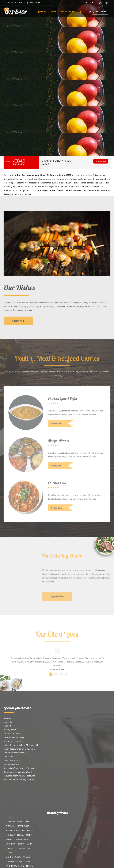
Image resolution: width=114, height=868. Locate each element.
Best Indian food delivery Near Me (19, 780)
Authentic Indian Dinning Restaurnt (19, 776)
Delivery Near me (11, 764)
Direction (8, 718)
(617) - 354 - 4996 (31, 3)
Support (7, 726)
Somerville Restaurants (14, 753)
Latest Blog (8, 722)
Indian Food (9, 757)
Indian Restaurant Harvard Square (19, 749)
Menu (54, 12)
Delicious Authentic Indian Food (18, 772)
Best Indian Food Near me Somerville (20, 768)
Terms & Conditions (12, 733)
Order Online (67, 12)
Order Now (18, 323)
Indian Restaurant (12, 760)
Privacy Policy (10, 730)
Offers (81, 12)
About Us (42, 12)
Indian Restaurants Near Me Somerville (21, 745)
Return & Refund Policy (14, 737)
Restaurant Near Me (13, 741)
